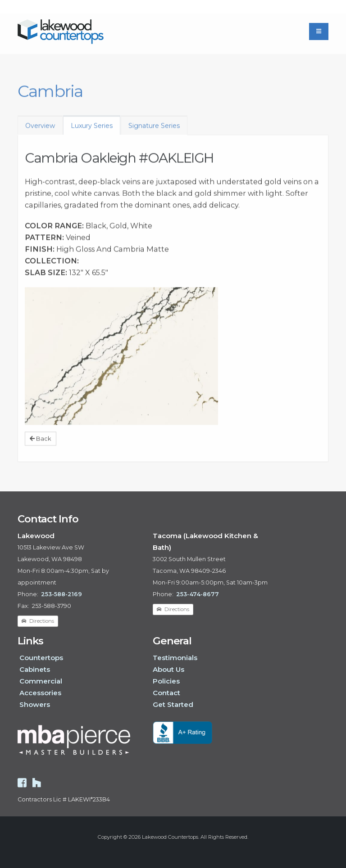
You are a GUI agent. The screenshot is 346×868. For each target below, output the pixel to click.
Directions (38, 621)
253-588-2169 (61, 594)
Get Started (173, 704)
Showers (35, 704)
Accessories (40, 693)
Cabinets (35, 669)
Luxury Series (92, 130)
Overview (40, 130)
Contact (166, 693)
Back (40, 443)
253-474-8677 (198, 594)
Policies (166, 681)
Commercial (41, 681)
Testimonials (175, 658)
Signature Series (154, 130)
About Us (168, 669)
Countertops (41, 658)
